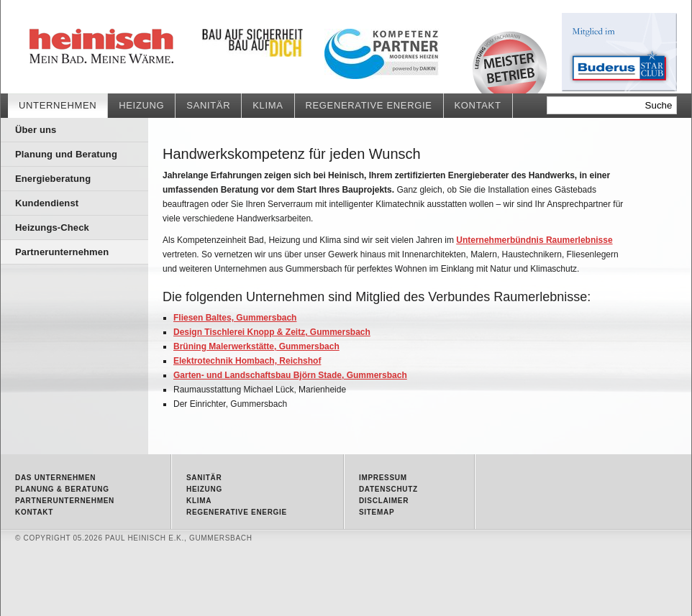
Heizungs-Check (52, 227)
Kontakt (478, 105)
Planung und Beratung (66, 154)
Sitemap (377, 512)
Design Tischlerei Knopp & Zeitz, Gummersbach (272, 332)
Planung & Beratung (62, 489)
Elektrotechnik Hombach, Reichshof (247, 361)
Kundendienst (47, 203)
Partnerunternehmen (137, 47)
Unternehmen (58, 105)
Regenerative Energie (369, 105)
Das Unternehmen (55, 478)
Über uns (36, 130)
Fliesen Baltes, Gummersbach (235, 318)
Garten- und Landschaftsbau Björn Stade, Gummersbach (290, 375)
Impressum (383, 478)
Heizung (141, 105)
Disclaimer (384, 501)
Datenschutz (388, 489)
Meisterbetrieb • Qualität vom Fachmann (510, 62)
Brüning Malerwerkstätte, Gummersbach (256, 346)
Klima (268, 105)
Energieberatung (53, 179)
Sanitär (208, 105)
